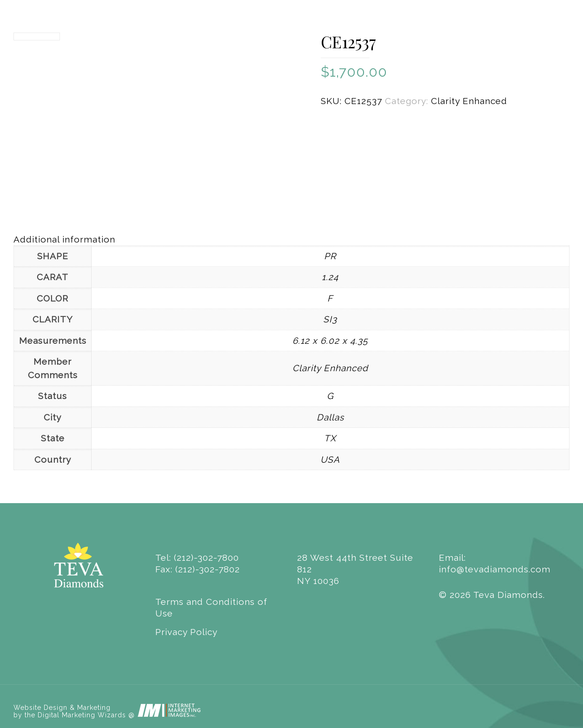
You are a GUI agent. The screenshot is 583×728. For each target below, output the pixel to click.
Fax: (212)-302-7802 (198, 569)
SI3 (330, 319)
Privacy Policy (186, 632)
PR (330, 256)
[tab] (291, 239)
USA (330, 459)
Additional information (64, 239)
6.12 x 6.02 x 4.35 (330, 341)
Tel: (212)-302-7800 (197, 557)
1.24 (330, 277)
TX (330, 438)
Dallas (330, 417)
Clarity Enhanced (469, 101)
